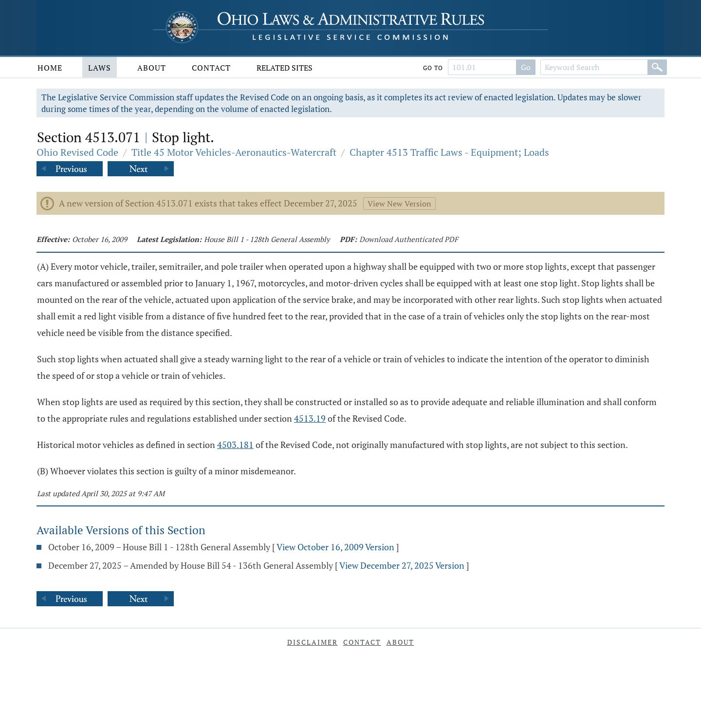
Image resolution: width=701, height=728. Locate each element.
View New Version (399, 204)
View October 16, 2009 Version (335, 547)
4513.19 (310, 418)
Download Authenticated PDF (409, 239)
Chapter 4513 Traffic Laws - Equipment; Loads (449, 152)
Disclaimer (313, 642)
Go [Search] (526, 67)
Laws (100, 68)
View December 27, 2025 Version (402, 565)
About (152, 68)
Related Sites (285, 68)
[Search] (657, 67)
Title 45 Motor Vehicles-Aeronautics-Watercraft (234, 152)
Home (50, 68)
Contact (211, 68)
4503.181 (235, 445)
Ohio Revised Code (77, 152)
